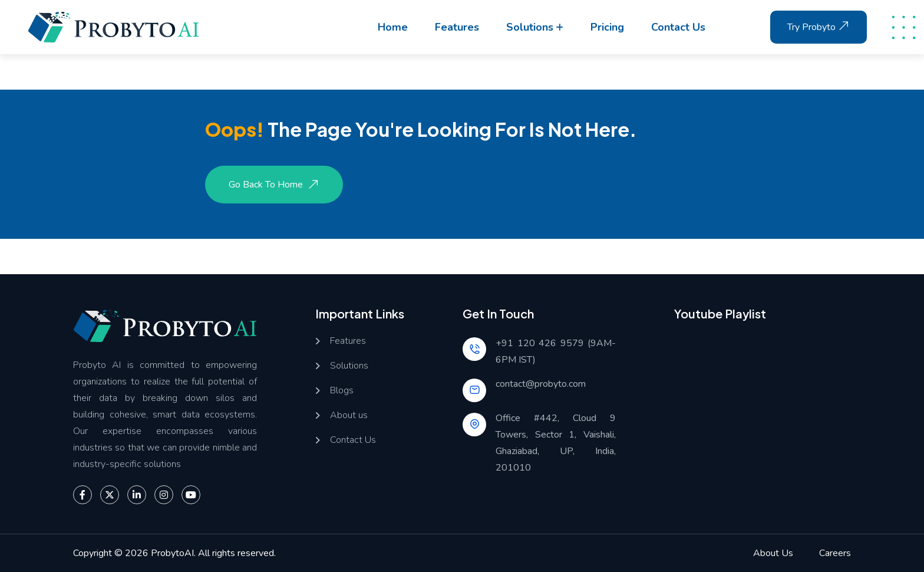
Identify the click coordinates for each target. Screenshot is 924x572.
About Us (773, 553)
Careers (835, 553)
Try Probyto (820, 26)
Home (393, 27)
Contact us (678, 27)
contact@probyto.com (541, 384)
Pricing (607, 27)
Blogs (342, 391)
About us (349, 415)
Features (457, 27)
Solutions (530, 27)
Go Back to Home (275, 185)
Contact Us (353, 440)
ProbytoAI (172, 553)
